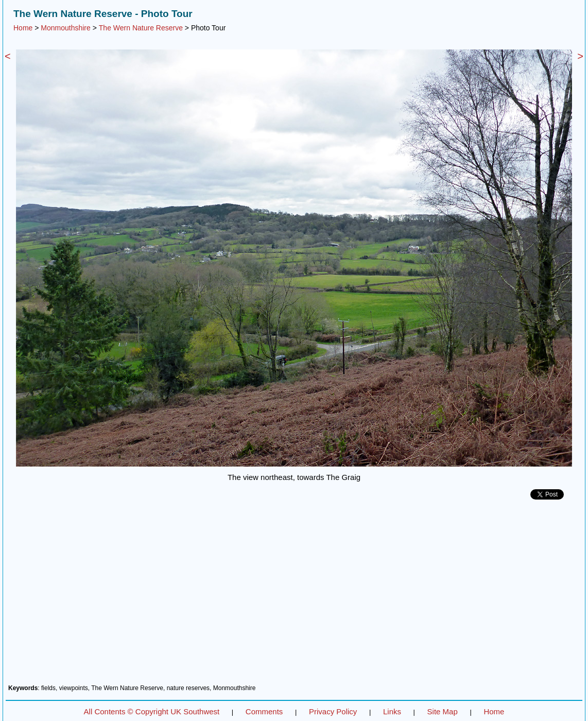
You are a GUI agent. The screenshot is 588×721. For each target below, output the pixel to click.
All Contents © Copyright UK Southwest (152, 711)
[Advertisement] (294, 596)
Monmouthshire (66, 28)
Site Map (443, 711)
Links (392, 711)
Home (23, 28)
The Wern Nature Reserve (141, 28)
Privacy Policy (333, 711)
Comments (264, 711)
